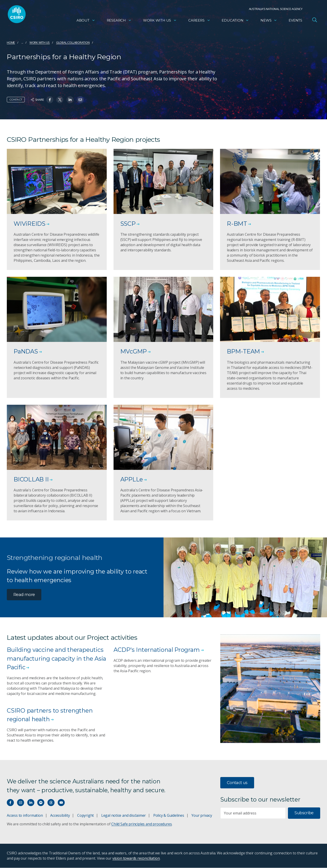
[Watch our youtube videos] (61, 803)
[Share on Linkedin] (70, 100)
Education (235, 22)
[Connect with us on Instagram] (21, 803)
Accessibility (60, 816)
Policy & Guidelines (169, 816)
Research (119, 22)
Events (295, 22)
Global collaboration (73, 42)
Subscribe (304, 813)
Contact (16, 99)
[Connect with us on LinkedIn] (31, 803)
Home (11, 42)
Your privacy (202, 816)
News (269, 22)
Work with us (160, 22)
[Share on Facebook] (50, 100)
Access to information (25, 816)
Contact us (237, 783)
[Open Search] (315, 21)
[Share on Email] (80, 100)
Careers (199, 22)
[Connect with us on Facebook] (10, 803)
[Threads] (51, 803)
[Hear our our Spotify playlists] (41, 803)
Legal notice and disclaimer (124, 816)
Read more (24, 595)
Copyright (85, 816)
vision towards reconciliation (136, 858)
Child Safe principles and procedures (141, 824)
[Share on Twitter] (60, 100)
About (86, 22)
